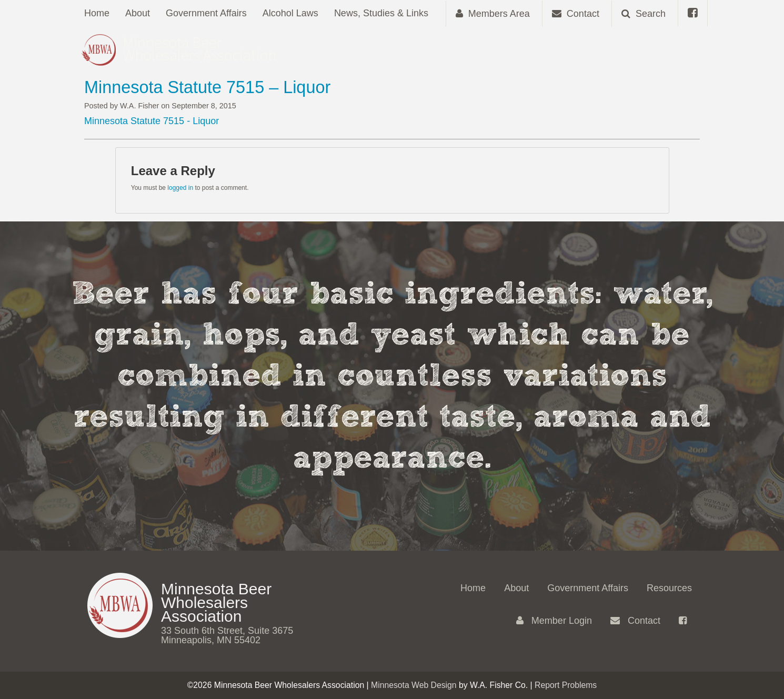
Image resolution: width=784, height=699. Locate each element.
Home (97, 13)
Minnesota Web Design (414, 685)
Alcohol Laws (290, 13)
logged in (180, 188)
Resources (669, 588)
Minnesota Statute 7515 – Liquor (207, 87)
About (138, 13)
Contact (635, 621)
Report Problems (566, 685)
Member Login (554, 621)
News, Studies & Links (381, 13)
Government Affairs (206, 13)
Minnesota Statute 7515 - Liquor (152, 121)
